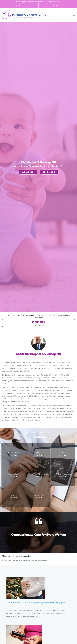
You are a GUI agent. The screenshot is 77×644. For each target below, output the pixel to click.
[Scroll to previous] (3, 320)
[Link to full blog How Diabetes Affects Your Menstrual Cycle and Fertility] (38, 610)
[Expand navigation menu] (74, 15)
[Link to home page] (33, 15)
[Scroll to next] (74, 320)
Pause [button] (2, 326)
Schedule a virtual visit (53, 2)
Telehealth (30, 2)
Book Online (49, 172)
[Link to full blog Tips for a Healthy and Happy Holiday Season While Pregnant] (38, 582)
